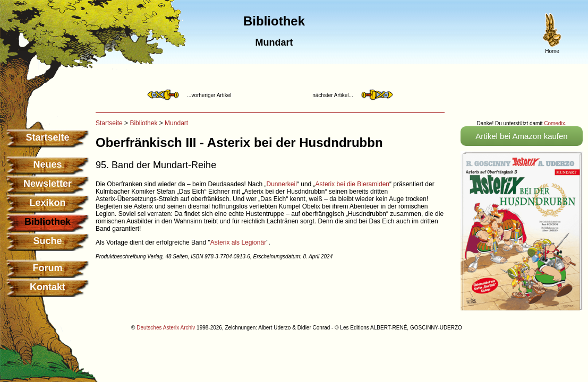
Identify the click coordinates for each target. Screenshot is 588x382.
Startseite (47, 137)
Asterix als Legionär (238, 242)
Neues (47, 164)
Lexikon (47, 203)
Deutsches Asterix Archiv (166, 328)
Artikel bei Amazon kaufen (521, 136)
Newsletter (48, 184)
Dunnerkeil (282, 184)
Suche (47, 241)
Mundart (176, 123)
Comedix (554, 123)
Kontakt (48, 287)
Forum (48, 268)
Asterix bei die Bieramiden (352, 184)
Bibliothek (143, 123)
